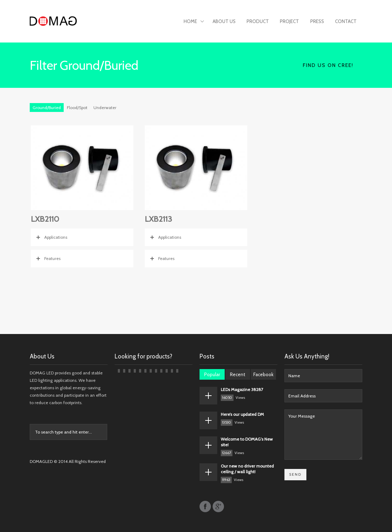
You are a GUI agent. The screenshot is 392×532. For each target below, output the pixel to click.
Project (289, 21)
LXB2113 (158, 219)
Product (258, 21)
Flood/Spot (77, 107)
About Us (224, 21)
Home (194, 22)
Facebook (263, 374)
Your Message (323, 435)
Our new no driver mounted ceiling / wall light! (247, 469)
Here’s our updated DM (242, 414)
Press (317, 21)
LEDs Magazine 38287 (242, 389)
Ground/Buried (47, 107)
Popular (212, 374)
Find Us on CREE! (328, 65)
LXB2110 (45, 219)
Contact (346, 21)
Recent (238, 374)
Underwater (105, 107)
